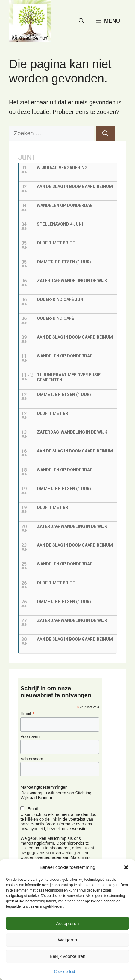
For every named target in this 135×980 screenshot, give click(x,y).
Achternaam (32, 759)
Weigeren (68, 940)
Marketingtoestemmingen (44, 787)
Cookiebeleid (65, 972)
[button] (126, 867)
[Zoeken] (105, 133)
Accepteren (68, 923)
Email (27, 714)
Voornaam (30, 736)
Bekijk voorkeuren (67, 956)
